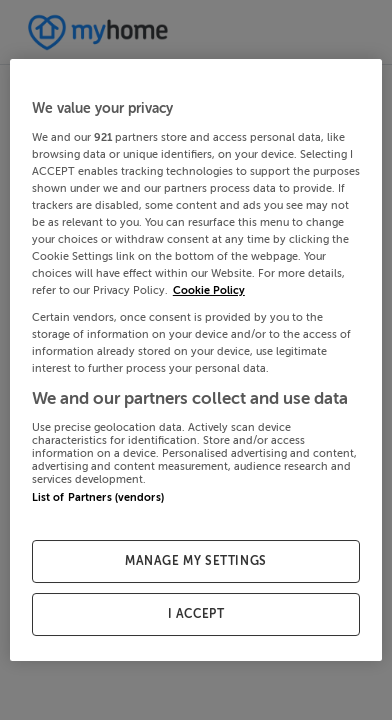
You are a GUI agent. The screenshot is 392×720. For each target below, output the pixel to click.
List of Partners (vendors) (98, 497)
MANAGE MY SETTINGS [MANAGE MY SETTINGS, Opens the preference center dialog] (196, 561)
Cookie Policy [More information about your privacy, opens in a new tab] (209, 290)
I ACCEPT (196, 614)
